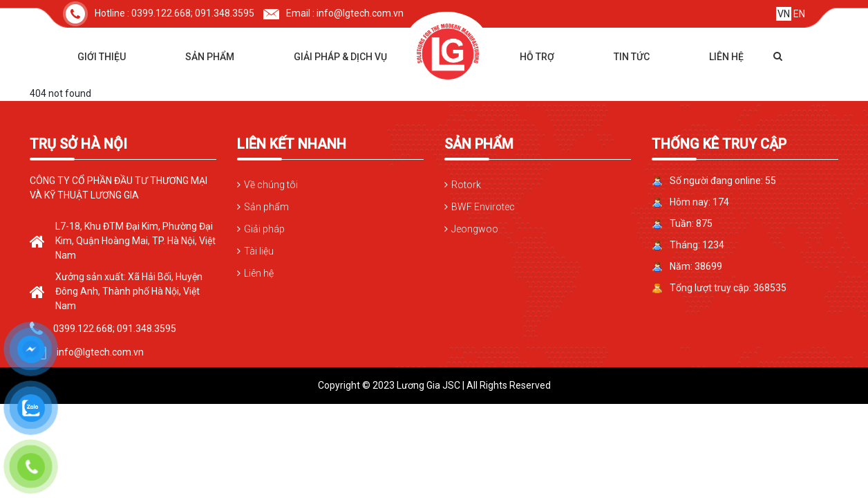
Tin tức (632, 57)
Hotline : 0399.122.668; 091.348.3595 (159, 13)
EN (799, 14)
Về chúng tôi (271, 185)
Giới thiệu (102, 57)
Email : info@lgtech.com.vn (333, 13)
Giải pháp (264, 229)
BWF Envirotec (483, 207)
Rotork (466, 185)
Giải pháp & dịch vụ (340, 57)
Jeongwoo (475, 229)
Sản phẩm (210, 57)
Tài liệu (259, 251)
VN (784, 14)
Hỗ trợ (537, 57)
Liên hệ (726, 57)
